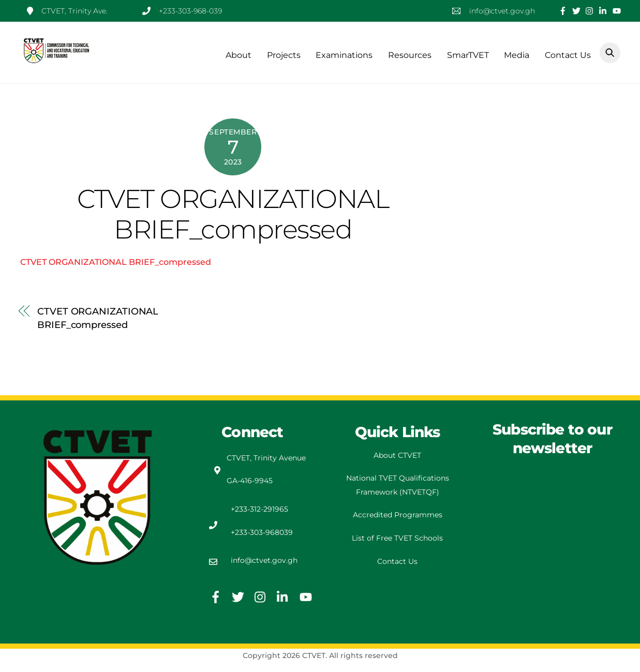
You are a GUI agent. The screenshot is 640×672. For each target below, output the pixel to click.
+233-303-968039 (262, 532)
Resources (410, 55)
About (239, 55)
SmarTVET (468, 55)
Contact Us (568, 55)
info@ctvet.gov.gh (264, 560)
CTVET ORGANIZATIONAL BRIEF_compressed (233, 214)
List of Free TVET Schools (397, 538)
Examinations (344, 55)
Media (517, 55)
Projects (284, 55)
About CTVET (397, 455)
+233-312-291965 (259, 509)
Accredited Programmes (398, 515)
